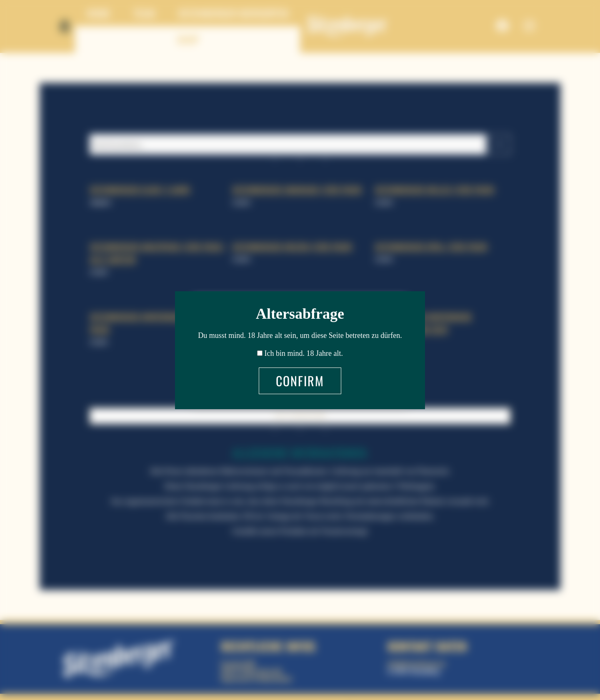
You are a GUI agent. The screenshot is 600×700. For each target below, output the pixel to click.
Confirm (300, 381)
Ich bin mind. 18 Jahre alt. (304, 353)
